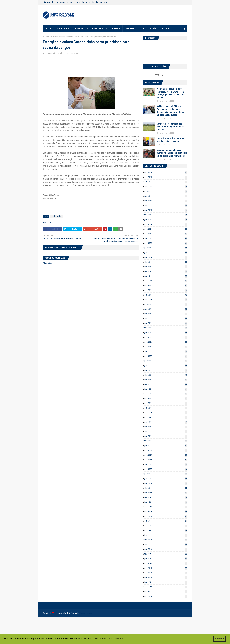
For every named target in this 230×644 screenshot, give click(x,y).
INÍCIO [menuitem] (48, 29)
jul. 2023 (166, 304)
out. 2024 (166, 234)
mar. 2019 (166, 549)
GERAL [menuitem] (142, 29)
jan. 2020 (166, 502)
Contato (70, 2)
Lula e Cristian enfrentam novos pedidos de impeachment (171, 140)
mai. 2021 (166, 427)
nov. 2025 (166, 172)
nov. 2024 (166, 229)
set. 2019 (166, 521)
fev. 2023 (166, 328)
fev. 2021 (166, 441)
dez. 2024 (166, 224)
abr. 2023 (166, 318)
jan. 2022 (166, 389)
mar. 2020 (166, 493)
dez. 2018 (166, 563)
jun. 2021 (166, 422)
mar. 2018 (166, 577)
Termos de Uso (82, 2)
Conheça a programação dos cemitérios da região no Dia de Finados (170, 127)
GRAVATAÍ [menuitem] (78, 29)
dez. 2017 (166, 587)
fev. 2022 (166, 384)
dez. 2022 (166, 337)
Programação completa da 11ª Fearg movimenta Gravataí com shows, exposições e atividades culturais (171, 93)
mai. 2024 (166, 257)
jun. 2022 (166, 365)
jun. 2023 (166, 309)
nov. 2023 (166, 285)
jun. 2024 (166, 252)
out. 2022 (166, 347)
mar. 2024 (166, 267)
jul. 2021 (166, 417)
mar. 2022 (166, 380)
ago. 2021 (166, 413)
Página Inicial (48, 2)
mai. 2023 (166, 314)
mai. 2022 (166, 370)
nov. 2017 (166, 592)
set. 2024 (166, 238)
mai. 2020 (166, 483)
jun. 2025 (166, 196)
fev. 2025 (166, 215)
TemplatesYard (62, 613)
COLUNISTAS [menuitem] (167, 29)
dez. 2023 (166, 281)
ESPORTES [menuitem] (130, 29)
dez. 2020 (166, 450)
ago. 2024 (166, 243)
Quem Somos (60, 2)
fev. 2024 (166, 271)
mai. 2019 (166, 540)
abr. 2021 (166, 431)
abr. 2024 (166, 262)
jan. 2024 (166, 276)
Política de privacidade (98, 2)
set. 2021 (166, 408)
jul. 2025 (166, 191)
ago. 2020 (166, 469)
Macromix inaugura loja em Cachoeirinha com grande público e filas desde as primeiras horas (172, 153)
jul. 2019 (166, 530)
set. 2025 (166, 182)
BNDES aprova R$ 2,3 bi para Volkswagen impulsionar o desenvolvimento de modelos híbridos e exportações (170, 111)
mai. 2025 (166, 201)
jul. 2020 (166, 474)
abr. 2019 (166, 544)
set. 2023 (166, 295)
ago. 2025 (166, 187)
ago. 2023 (166, 300)
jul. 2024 (166, 248)
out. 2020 (166, 460)
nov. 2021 (166, 398)
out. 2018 (166, 573)
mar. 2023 (166, 323)
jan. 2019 (166, 559)
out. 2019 (166, 516)
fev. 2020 (166, 497)
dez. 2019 (166, 507)
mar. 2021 (166, 436)
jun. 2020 (166, 479)
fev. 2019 (166, 554)
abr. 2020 (166, 488)
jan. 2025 (166, 219)
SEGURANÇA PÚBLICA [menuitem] (97, 29)
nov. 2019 (166, 511)
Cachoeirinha (59, 37)
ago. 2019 (166, 526)
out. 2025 (166, 177)
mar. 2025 (166, 210)
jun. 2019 (166, 535)
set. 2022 (166, 351)
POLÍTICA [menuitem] (116, 29)
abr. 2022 (166, 375)
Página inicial (48, 37)
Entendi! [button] (220, 639)
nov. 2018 (166, 568)
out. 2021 (166, 403)
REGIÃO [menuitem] (153, 29)
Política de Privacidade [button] (111, 639)
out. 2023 (166, 290)
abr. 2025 (166, 205)
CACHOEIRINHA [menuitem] (62, 29)
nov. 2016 (166, 596)
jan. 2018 (166, 582)
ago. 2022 (166, 356)
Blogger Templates (86, 613)
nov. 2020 (166, 455)
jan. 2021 (166, 446)
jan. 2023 (166, 333)
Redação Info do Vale (54, 53)
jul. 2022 (166, 361)
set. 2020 (166, 464)
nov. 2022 (166, 342)
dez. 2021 (166, 394)
